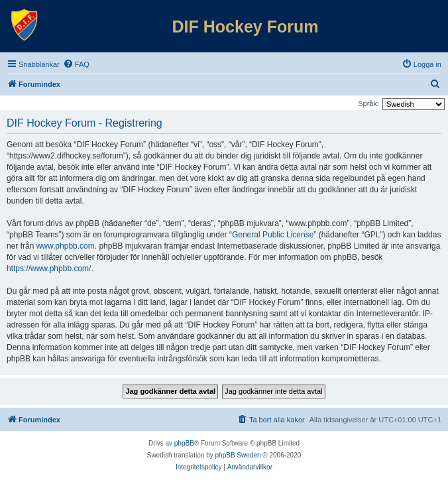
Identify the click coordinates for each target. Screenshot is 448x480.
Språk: (368, 103)
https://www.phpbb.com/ (49, 269)
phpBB (184, 443)
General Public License (273, 235)
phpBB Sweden (238, 455)
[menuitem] (76, 64)
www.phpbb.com (66, 246)
